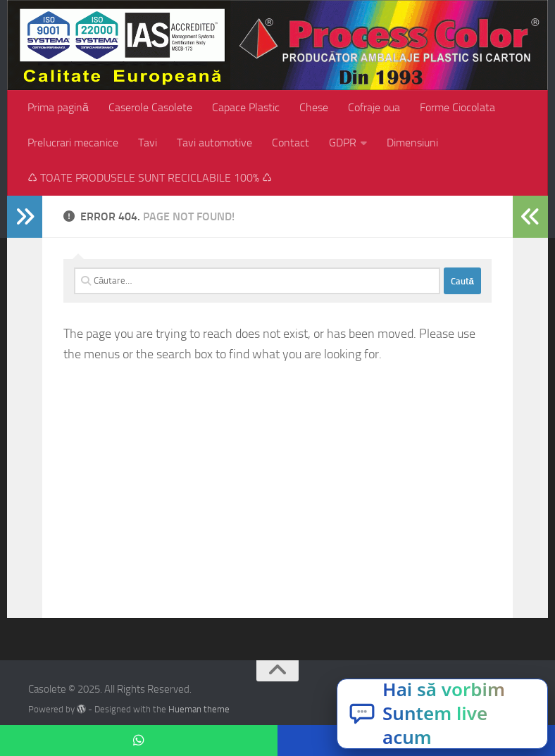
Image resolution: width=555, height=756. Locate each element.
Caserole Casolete (150, 107)
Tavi (148, 143)
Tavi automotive (214, 143)
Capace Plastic (246, 107)
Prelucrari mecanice (73, 143)
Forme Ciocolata (457, 107)
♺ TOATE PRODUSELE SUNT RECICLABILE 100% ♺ (150, 178)
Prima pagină (58, 107)
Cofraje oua (374, 107)
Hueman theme (199, 709)
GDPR (343, 143)
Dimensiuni (412, 143)
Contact (291, 143)
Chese (314, 107)
